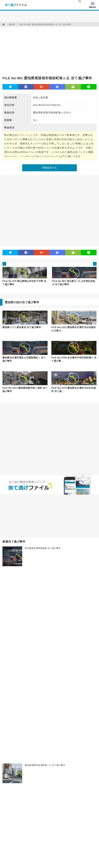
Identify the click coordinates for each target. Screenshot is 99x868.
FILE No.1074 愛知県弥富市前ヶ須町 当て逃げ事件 (25, 390)
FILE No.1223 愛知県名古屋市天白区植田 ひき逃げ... (74, 329)
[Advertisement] (41, 49)
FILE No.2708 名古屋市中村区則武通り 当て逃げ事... (74, 359)
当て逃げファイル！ (16, 5)
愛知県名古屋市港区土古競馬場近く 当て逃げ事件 (24, 359)
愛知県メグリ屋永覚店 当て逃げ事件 (22, 327)
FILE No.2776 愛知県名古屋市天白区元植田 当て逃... (74, 390)
